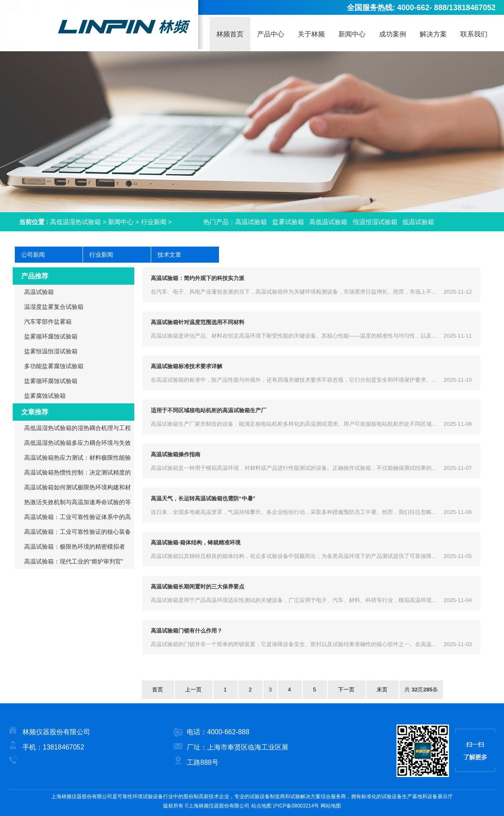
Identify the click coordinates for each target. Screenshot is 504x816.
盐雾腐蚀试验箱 (45, 396)
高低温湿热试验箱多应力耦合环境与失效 (78, 443)
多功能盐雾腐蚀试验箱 (54, 366)
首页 (158, 690)
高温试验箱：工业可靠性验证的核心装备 (78, 532)
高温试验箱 (251, 222)
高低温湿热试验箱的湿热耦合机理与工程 (78, 428)
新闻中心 (121, 222)
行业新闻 (154, 222)
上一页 (193, 690)
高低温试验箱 (328, 222)
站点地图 (261, 806)
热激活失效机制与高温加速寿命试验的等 (78, 502)
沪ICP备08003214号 (296, 806)
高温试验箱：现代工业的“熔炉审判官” (73, 561)
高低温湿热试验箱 (75, 222)
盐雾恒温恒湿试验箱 (51, 351)
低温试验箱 (418, 222)
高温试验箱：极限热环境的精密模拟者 (75, 547)
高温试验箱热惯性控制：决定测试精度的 (78, 472)
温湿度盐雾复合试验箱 (54, 307)
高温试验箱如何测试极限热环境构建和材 (78, 487)
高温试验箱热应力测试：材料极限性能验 (78, 458)
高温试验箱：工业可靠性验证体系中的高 (78, 517)
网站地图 (331, 806)
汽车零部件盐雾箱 (48, 322)
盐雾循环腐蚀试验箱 (51, 336)
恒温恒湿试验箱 (375, 222)
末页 (382, 690)
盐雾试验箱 (288, 222)
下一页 (346, 690)
